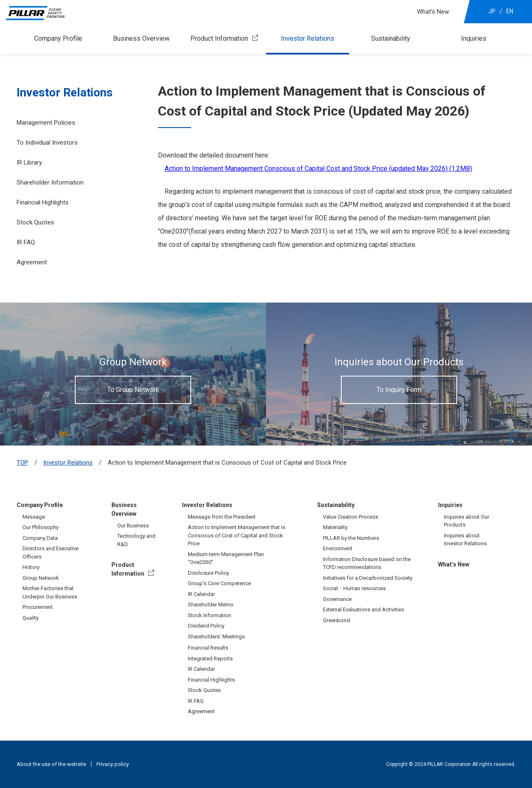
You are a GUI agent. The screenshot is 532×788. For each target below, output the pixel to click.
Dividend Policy (206, 626)
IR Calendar (201, 594)
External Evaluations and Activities (363, 609)
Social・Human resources (354, 588)
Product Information (219, 38)
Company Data (40, 538)
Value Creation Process (351, 517)
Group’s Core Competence (219, 583)
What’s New (433, 12)
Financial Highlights (43, 202)
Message (34, 517)
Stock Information (209, 615)
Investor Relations (308, 38)
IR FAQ (26, 242)
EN (510, 11)
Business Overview (141, 38)
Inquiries (474, 38)
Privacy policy (113, 764)
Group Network (41, 578)
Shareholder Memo (211, 605)
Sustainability (391, 38)
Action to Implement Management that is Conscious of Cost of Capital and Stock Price (236, 535)
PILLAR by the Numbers (351, 538)
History (31, 567)
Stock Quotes (35, 222)
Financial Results (208, 648)
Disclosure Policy (208, 573)
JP (492, 11)
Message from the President (222, 517)
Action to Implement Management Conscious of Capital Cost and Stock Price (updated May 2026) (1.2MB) (318, 169)
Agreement (32, 262)
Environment (338, 548)
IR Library (29, 163)
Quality (31, 618)
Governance (337, 599)
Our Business (133, 526)
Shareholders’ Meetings (216, 637)
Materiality (335, 527)
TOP (22, 463)
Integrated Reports (210, 659)
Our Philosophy (41, 527)
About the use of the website (51, 764)
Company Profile (58, 38)
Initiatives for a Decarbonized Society (368, 578)
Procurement (38, 607)
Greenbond (336, 620)
